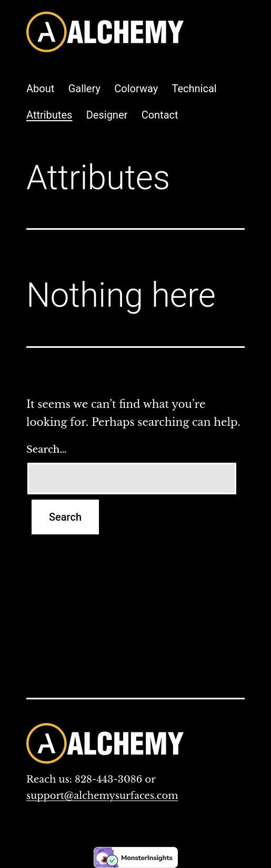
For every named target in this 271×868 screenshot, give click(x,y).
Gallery (84, 89)
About (40, 89)
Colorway (136, 89)
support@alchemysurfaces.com (102, 796)
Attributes (49, 115)
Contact (160, 115)
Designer (107, 115)
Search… (46, 450)
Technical (194, 89)
